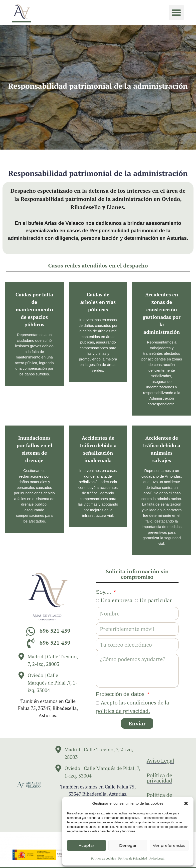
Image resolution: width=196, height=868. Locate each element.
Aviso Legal (157, 858)
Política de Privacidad (133, 858)
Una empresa (116, 600)
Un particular (156, 600)
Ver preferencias (169, 845)
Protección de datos (121, 694)
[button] (186, 803)
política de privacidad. (123, 711)
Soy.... (104, 592)
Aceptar (87, 845)
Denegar (128, 845)
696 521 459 (55, 631)
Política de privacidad (159, 778)
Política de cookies (103, 858)
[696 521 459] (31, 631)
